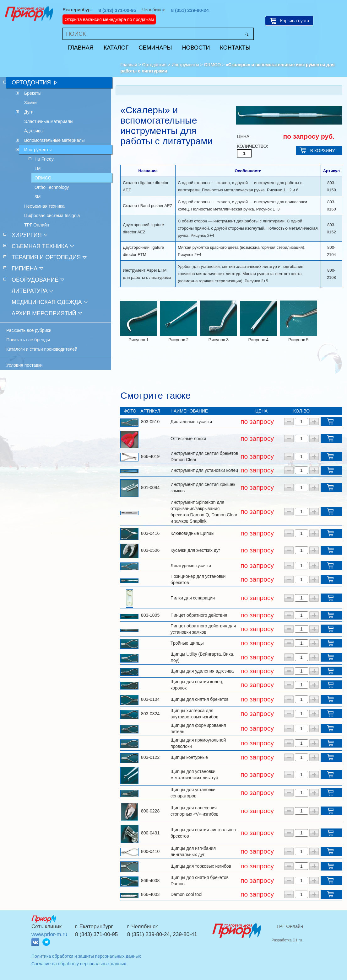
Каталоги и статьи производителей (42, 349)
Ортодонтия (155, 65)
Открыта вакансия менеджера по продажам (109, 19)
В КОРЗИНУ (323, 151)
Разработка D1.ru (287, 940)
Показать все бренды (28, 340)
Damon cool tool (186, 894)
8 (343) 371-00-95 (117, 10)
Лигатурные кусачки (191, 566)
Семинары (155, 48)
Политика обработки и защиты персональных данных (86, 956)
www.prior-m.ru (49, 934)
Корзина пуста (295, 21)
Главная (81, 48)
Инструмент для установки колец (204, 470)
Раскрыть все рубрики (29, 330)
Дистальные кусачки (191, 422)
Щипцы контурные (189, 757)
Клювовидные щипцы (192, 533)
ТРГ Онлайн (290, 926)
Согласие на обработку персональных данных (79, 964)
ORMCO (212, 65)
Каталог (116, 48)
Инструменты (185, 65)
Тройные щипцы (187, 643)
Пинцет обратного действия (199, 615)
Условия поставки (24, 365)
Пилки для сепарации (193, 598)
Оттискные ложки (188, 439)
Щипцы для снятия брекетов (200, 699)
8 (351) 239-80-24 (190, 10)
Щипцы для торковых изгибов (201, 866)
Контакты (235, 48)
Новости (196, 48)
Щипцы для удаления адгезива (202, 671)
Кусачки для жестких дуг (195, 550)
